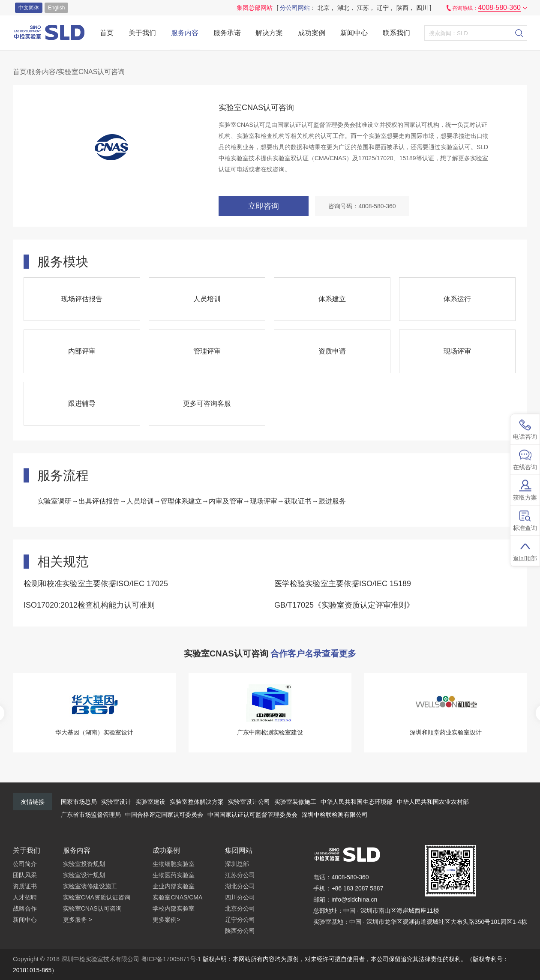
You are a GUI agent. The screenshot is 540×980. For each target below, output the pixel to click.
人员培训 (207, 299)
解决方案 (269, 33)
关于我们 (142, 33)
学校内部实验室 (174, 908)
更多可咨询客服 (207, 403)
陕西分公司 (240, 931)
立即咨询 (264, 206)
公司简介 (25, 864)
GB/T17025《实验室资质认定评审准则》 (344, 605)
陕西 (402, 8)
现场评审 (457, 351)
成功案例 (312, 33)
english (56, 8)
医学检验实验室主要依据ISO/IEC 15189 (343, 584)
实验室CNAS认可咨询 (92, 908)
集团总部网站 (255, 8)
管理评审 (207, 351)
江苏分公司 (240, 875)
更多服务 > (78, 920)
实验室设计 (116, 802)
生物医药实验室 (174, 875)
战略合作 (25, 908)
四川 (422, 8)
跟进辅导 (82, 403)
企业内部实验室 (174, 886)
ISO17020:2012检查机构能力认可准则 (89, 605)
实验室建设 (150, 802)
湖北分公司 (240, 886)
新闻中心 (354, 33)
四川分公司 (240, 897)
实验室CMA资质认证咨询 (97, 897)
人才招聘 (25, 897)
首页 (107, 33)
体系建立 (332, 299)
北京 (324, 8)
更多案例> (166, 920)
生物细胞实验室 (174, 864)
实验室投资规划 (84, 864)
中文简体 (29, 8)
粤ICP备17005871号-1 (171, 959)
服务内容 (185, 33)
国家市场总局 (79, 802)
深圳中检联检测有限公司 (335, 815)
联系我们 (396, 33)
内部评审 (82, 351)
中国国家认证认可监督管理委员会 (252, 815)
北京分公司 (240, 908)
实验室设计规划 (84, 875)
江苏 (363, 8)
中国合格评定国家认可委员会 (164, 815)
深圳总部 (237, 864)
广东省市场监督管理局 (91, 815)
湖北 (343, 8)
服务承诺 (227, 33)
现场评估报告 (82, 299)
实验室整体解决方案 (197, 802)
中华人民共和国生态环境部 (357, 802)
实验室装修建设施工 (90, 886)
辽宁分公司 (240, 920)
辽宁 (383, 8)
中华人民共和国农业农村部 (433, 802)
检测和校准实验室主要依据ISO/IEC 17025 (96, 584)
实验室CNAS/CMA (177, 897)
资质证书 (25, 886)
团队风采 (25, 875)
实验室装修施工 (295, 802)
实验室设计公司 (249, 802)
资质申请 (332, 351)
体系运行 (457, 299)
